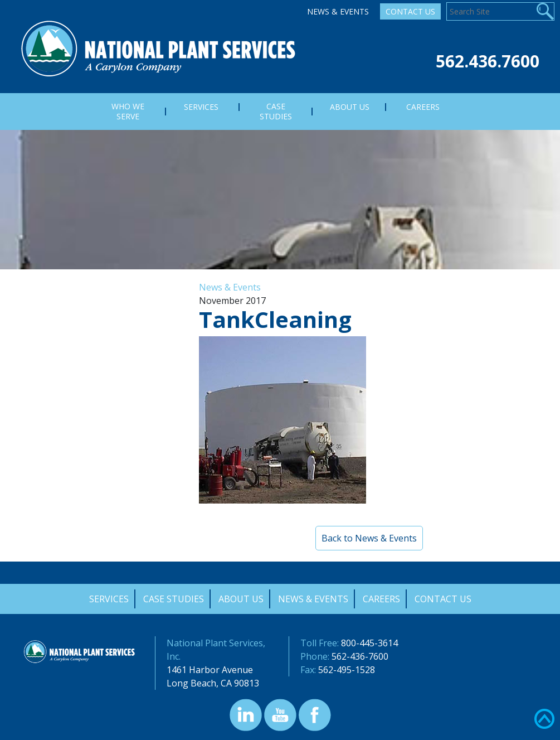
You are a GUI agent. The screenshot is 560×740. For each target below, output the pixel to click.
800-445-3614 (369, 643)
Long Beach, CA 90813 (213, 683)
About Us (241, 599)
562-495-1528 (347, 670)
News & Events (338, 11)
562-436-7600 (360, 656)
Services (109, 599)
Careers (381, 599)
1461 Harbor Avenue (210, 670)
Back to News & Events (369, 538)
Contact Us (410, 11)
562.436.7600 (488, 61)
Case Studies (174, 599)
